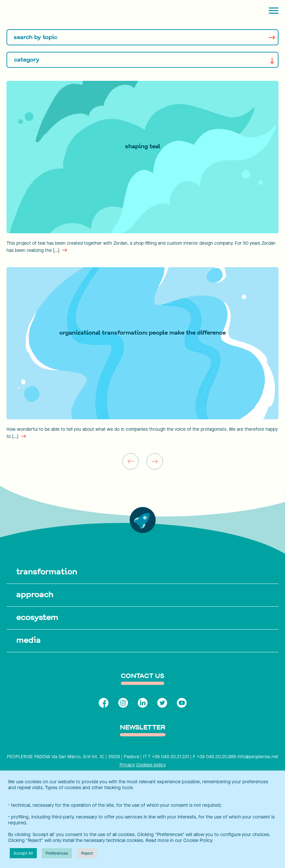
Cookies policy (151, 765)
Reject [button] (87, 853)
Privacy (127, 765)
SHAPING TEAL (143, 146)
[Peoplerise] (34, 11)
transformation (47, 571)
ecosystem (37, 617)
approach (35, 594)
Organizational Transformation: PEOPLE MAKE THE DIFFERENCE (142, 333)
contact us (142, 676)
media (28, 640)
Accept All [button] (23, 853)
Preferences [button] (57, 853)
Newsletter (143, 728)
